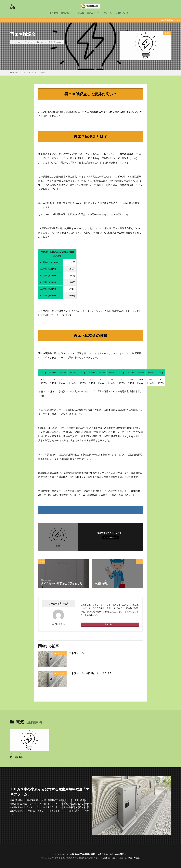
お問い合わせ (122, 13)
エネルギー (92, 13)
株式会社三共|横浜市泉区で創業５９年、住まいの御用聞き (99, 854)
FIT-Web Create (107, 858)
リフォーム (107, 13)
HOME (15, 73)
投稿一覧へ (109, 624)
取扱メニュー (67, 13)
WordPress (133, 858)
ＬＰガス (80, 13)
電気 (50, 42)
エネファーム (61, 653)
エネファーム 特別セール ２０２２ (90, 673)
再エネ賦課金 (40, 73)
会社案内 (54, 13)
